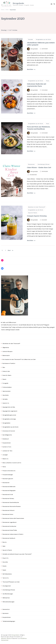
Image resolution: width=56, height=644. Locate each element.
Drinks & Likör (6, 371)
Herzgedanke (18, 3)
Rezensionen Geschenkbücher (11, 502)
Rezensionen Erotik (8, 495)
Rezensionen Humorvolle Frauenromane (13, 518)
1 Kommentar (33, 175)
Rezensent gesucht (8, 479)
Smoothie (5, 562)
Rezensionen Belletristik (9, 487)
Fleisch (4, 379)
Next (10, 250)
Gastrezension (7, 391)
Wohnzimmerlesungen (8, 602)
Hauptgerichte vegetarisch (10, 411)
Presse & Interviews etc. (9, 471)
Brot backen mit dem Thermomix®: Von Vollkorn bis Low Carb (19, 359)
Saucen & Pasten (33, 213)
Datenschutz (6, 609)
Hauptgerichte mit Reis (9, 407)
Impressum (6, 613)
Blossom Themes (6, 639)
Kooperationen (7, 443)
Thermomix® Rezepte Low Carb (11, 582)
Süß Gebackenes (7, 574)
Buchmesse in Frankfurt (9, 363)
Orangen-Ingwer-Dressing (37, 216)
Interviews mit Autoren (9, 431)
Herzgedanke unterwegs (9, 419)
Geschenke (6, 395)
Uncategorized (7, 586)
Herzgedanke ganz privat (9, 415)
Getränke (31, 39)
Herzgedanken (6, 423)
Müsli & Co (5, 459)
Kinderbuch (6, 439)
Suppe (4, 570)
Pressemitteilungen (8, 475)
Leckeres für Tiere (7, 451)
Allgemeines (6, 347)
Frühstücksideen (7, 387)
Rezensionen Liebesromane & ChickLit (13, 534)
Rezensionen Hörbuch (8, 510)
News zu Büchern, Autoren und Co (12, 463)
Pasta (48, 81)
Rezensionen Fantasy (8, 498)
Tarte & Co (6, 578)
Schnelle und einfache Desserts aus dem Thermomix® (17, 554)
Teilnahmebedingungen (9, 621)
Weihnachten (6, 598)
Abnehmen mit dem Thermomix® (37, 207)
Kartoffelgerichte (7, 435)
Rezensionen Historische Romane (12, 506)
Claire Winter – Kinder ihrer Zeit (39, 168)
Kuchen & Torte (7, 447)
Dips (4, 367)
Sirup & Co (5, 558)
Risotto (5, 542)
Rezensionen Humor (8, 514)
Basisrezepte (6, 355)
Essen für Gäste (7, 375)
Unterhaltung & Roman (44, 164)
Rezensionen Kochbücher (9, 526)
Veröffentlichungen (8, 594)
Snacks (4, 566)
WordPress (23, 639)
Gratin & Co (6, 403)
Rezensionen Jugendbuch (10, 522)
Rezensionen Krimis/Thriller (10, 530)
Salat (4, 546)
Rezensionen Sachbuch (9, 538)
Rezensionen (31, 164)
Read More (31, 69)
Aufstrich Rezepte (7, 351)
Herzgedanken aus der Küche (43, 39)
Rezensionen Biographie (9, 491)
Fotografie (5, 383)
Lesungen (5, 455)
